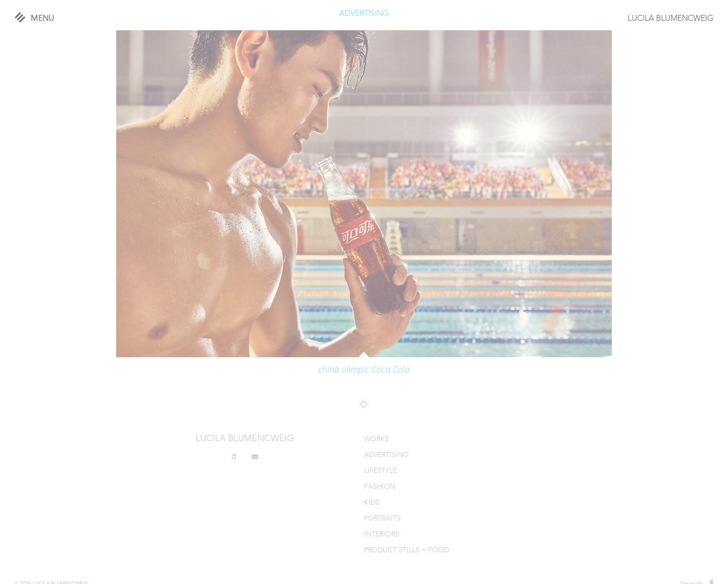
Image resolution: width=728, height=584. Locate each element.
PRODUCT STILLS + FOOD (406, 551)
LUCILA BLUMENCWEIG (670, 19)
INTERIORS (382, 535)
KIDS (372, 503)
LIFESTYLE (380, 471)
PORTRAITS (382, 519)
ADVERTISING (364, 14)
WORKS (376, 439)
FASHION (380, 487)
